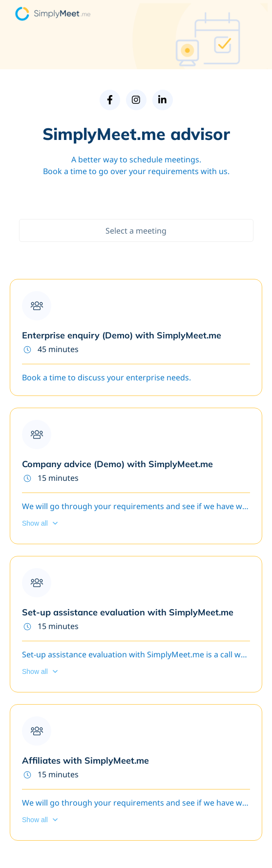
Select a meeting (136, 231)
